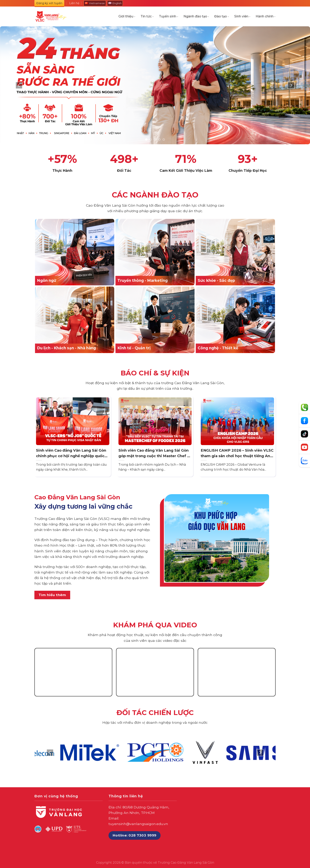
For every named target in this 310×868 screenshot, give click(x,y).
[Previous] (19, 85)
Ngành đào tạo (196, 16)
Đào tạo (222, 16)
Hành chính (266, 16)
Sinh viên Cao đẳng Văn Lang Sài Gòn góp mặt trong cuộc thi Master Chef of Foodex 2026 (155, 453)
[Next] (291, 85)
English (115, 3)
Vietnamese (95, 3)
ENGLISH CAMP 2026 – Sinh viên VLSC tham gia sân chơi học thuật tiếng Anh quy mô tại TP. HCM (237, 453)
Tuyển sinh (169, 16)
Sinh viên (242, 16)
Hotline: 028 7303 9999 (134, 835)
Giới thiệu (127, 16)
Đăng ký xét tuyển (49, 3)
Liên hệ (74, 3)
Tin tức (147, 16)
